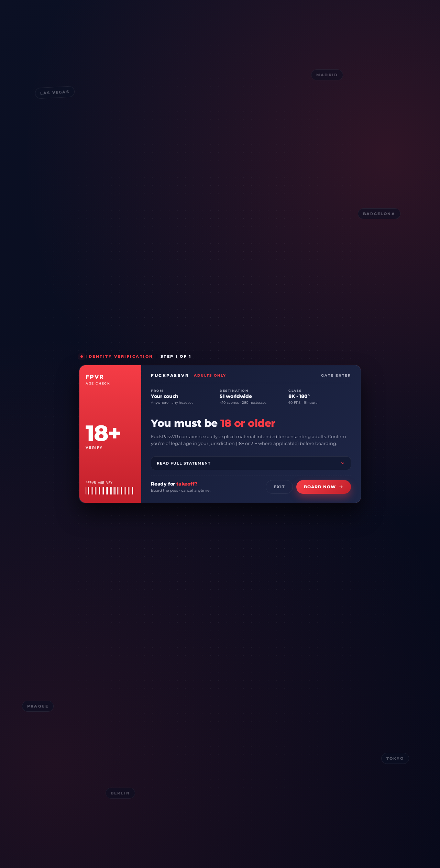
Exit (279, 487)
